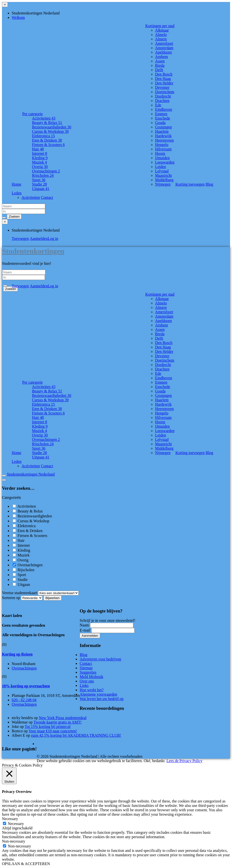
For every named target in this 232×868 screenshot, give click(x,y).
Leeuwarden (165, 162)
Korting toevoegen (190, 184)
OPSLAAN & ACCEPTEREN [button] (26, 864)
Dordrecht (163, 96)
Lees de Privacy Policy (185, 761)
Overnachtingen (46, 171)
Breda (160, 65)
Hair (38, 149)
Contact (47, 197)
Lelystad (162, 171)
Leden (17, 193)
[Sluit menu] (5, 5)
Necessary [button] (10, 819)
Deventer (162, 87)
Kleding (40, 158)
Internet (40, 153)
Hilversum (163, 149)
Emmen (161, 114)
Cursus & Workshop (50, 131)
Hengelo (162, 145)
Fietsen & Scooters (48, 145)
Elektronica (43, 136)
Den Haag (163, 79)
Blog (209, 184)
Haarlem (162, 131)
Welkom (18, 17)
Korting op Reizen (17, 654)
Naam (84, 625)
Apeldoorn (163, 52)
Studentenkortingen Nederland (31, 474)
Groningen (163, 127)
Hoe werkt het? (92, 690)
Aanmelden (39, 239)
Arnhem (161, 57)
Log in (53, 239)
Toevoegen (20, 239)
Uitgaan (41, 189)
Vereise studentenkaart (20, 593)
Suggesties (88, 672)
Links (84, 685)
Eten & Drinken (47, 140)
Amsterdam (164, 48)
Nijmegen (163, 184)
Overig (40, 167)
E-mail (85, 630)
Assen (160, 61)
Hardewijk (163, 136)
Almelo (161, 35)
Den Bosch (164, 74)
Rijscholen (43, 175)
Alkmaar (162, 30)
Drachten (162, 101)
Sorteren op (23, 598)
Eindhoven (163, 109)
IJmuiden (162, 158)
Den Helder (164, 83)
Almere (161, 39)
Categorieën (11, 497)
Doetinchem (165, 92)
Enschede (163, 118)
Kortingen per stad (160, 26)
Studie (39, 184)
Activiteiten (44, 118)
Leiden (160, 167)
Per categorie (32, 114)
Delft (159, 70)
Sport (39, 180)
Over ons (87, 681)
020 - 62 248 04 (24, 700)
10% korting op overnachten (26, 686)
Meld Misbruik (91, 677)
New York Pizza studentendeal (63, 718)
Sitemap (86, 668)
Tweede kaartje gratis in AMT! (58, 722)
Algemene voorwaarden (98, 694)
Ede (158, 105)
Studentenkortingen (33, 251)
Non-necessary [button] (14, 841)
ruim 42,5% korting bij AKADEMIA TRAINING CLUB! (76, 735)
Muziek (39, 162)
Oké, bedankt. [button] (154, 761)
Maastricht (163, 175)
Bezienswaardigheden (52, 127)
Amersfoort (164, 43)
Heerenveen (164, 140)
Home (16, 184)
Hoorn (160, 153)
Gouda (160, 123)
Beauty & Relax (47, 123)
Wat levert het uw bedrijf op (102, 699)
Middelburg (164, 180)
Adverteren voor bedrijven (100, 659)
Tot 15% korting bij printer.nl (48, 727)
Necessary (16, 824)
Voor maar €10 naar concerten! (53, 731)
